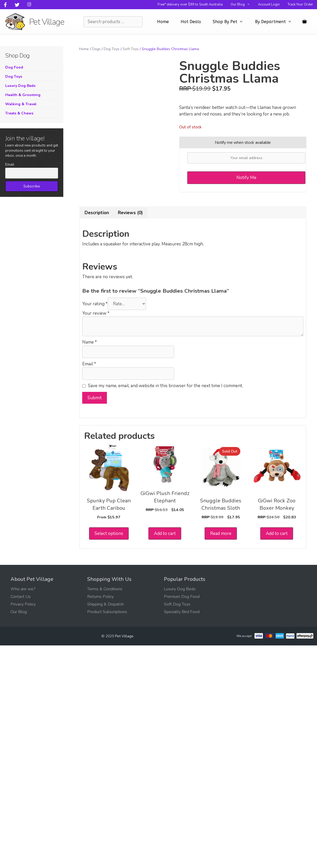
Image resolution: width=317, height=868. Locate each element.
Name (90, 342)
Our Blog (242, 5)
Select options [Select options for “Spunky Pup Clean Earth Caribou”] (109, 533)
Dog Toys (112, 49)
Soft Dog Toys (177, 604)
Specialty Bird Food (182, 612)
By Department (276, 22)
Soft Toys (131, 49)
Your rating (95, 304)
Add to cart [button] (165, 533)
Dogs (96, 49)
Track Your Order (300, 4)
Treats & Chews (19, 113)
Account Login (269, 4)
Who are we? (23, 589)
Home (163, 22)
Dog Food (14, 67)
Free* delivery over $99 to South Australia (190, 4)
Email (89, 364)
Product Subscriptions (107, 612)
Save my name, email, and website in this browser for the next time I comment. (165, 386)
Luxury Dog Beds (20, 86)
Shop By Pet (231, 22)
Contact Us (21, 597)
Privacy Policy (23, 604)
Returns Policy (100, 597)
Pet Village (47, 22)
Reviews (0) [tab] (130, 213)
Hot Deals (191, 22)
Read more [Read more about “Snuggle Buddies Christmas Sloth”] (221, 533)
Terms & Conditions (105, 589)
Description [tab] (97, 213)
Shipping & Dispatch (105, 604)
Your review (96, 313)
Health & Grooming (23, 95)
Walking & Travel (21, 104)
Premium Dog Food (182, 597)
